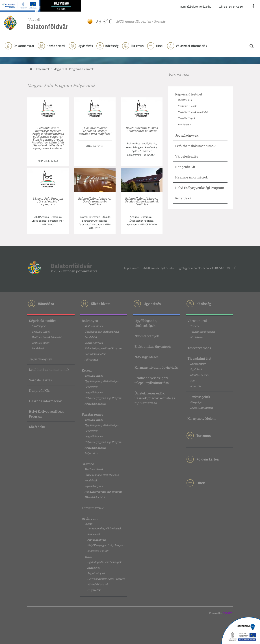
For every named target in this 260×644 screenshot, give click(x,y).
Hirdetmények (93, 508)
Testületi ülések (187, 106)
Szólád (88, 524)
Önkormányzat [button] (23, 46)
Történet (195, 326)
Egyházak (196, 369)
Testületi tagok (187, 118)
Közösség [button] (111, 46)
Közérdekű (183, 198)
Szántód (88, 464)
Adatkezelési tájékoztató (158, 268)
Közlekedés (197, 337)
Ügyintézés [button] (85, 46)
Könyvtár (196, 386)
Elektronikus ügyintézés (153, 346)
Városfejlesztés (187, 156)
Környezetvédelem (201, 418)
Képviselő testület (189, 94)
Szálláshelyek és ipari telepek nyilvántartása (152, 380)
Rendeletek (184, 124)
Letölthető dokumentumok (195, 146)
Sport (193, 380)
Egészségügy (198, 364)
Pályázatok (43, 69)
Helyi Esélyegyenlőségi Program (200, 188)
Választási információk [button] (191, 46)
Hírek (159, 46)
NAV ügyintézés (147, 357)
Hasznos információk (192, 177)
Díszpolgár (196, 402)
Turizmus (137, 46)
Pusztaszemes (92, 414)
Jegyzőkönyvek (187, 135)
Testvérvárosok (199, 348)
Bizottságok (185, 100)
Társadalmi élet (199, 358)
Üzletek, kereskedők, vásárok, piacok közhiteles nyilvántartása (155, 398)
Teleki (88, 557)
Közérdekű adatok (95, 354)
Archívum (90, 518)
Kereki (87, 370)
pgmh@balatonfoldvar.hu (196, 6)
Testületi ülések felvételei (193, 112)
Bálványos (90, 321)
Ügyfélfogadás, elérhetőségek (102, 332)
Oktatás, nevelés (200, 375)
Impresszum (132, 268)
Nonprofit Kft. (186, 167)
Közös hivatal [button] (56, 46)
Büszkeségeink (199, 397)
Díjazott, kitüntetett (201, 408)
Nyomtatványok (147, 336)
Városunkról (197, 321)
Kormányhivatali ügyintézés (156, 367)
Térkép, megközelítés (203, 332)
